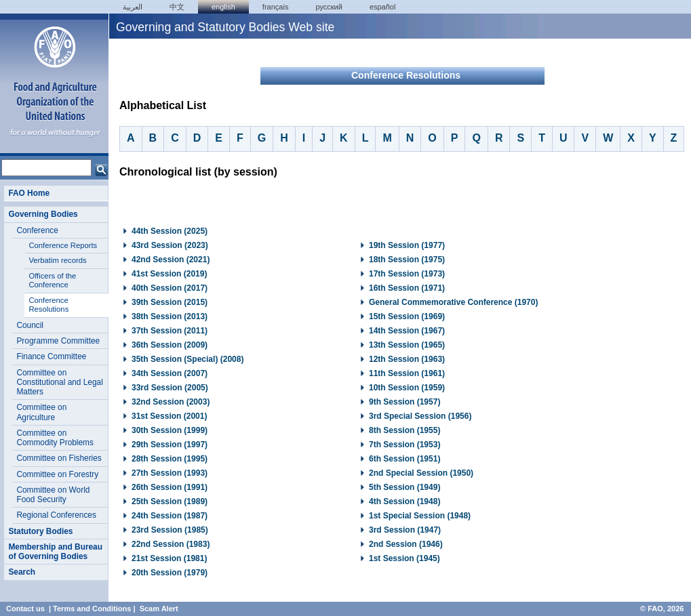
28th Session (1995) (170, 459)
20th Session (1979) (170, 573)
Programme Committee (58, 341)
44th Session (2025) (170, 231)
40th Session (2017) (170, 288)
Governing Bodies (43, 214)
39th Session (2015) (170, 302)
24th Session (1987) (170, 516)
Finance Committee (51, 356)
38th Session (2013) (170, 316)
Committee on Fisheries (59, 458)
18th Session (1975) (407, 260)
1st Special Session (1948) (420, 516)
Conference (37, 230)
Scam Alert (159, 609)
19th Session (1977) (407, 245)
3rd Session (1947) (405, 530)
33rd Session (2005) (170, 388)
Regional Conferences (56, 515)
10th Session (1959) (407, 388)
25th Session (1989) (170, 501)
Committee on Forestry (57, 474)
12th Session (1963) (407, 359)
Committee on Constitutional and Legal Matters (59, 383)
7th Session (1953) (404, 445)
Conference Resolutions (48, 305)
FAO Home (29, 193)
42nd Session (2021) (171, 260)
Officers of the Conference (52, 281)
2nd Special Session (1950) (421, 473)
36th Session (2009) (170, 345)
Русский (329, 7)
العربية (133, 7)
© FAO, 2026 (662, 609)
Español (383, 7)
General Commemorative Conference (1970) (453, 302)
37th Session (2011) (170, 331)
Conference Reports (63, 245)
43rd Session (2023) (170, 245)
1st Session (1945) (404, 558)
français (276, 7)
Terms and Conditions (92, 609)
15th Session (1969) (407, 316)
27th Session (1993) (170, 473)
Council (30, 325)
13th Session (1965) (407, 345)
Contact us (25, 609)
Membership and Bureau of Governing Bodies (55, 552)
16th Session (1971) (407, 288)
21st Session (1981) (169, 558)
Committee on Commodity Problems (55, 438)
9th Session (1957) (404, 402)
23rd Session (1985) (170, 530)
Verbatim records (57, 260)
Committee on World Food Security (53, 495)
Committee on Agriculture (41, 412)
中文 (177, 7)
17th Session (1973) (407, 274)
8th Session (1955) (404, 430)
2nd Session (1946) (406, 544)
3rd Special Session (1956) (420, 416)
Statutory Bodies (40, 531)
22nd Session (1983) (171, 544)
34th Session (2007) (170, 373)
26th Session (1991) (170, 487)
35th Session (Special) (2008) (187, 359)
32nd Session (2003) (171, 402)
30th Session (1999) (170, 430)
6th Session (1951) (404, 459)
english (223, 7)
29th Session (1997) (170, 445)
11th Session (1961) (407, 373)
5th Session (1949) (404, 487)
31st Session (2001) (169, 416)
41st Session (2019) (169, 274)
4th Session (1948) (404, 501)
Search (22, 572)
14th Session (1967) (407, 331)
